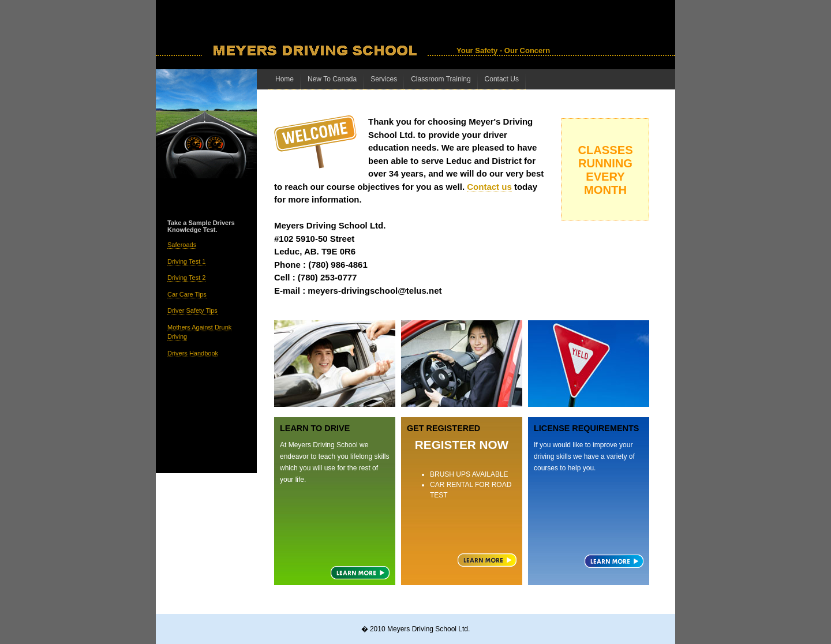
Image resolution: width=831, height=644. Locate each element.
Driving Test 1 (186, 261)
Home (285, 79)
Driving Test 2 (186, 278)
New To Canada (332, 79)
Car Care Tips (187, 294)
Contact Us (502, 79)
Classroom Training (441, 79)
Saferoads (182, 245)
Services (384, 79)
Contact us (489, 187)
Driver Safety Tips (192, 310)
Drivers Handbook (193, 353)
